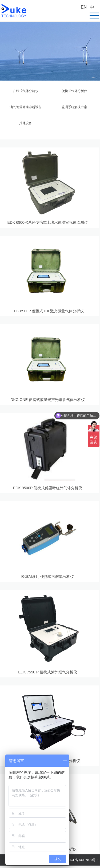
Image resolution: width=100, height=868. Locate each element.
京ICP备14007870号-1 (83, 860)
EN (84, 7)
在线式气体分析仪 (26, 91)
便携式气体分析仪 (74, 91)
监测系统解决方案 (74, 107)
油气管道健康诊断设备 (26, 107)
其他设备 (26, 123)
